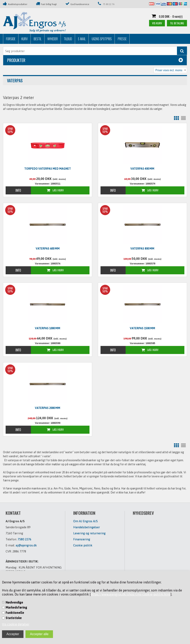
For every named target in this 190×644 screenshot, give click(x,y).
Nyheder (53, 39)
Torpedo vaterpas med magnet (48, 169)
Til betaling (177, 23)
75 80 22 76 (109, 4)
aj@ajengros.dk (26, 545)
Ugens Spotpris (102, 39)
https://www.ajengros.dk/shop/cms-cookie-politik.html (131, 594)
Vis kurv (157, 23)
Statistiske (14, 618)
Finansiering (82, 539)
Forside (11, 39)
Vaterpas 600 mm (48, 249)
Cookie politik (83, 545)
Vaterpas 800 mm (142, 249)
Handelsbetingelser (87, 527)
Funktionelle (15, 613)
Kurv (25, 39)
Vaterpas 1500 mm (142, 328)
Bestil (38, 39)
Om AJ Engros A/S (85, 521)
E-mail (82, 39)
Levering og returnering (89, 533)
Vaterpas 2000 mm (48, 408)
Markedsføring (16, 607)
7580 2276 (24, 539)
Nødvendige (14, 602)
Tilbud (68, 39)
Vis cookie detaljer (16, 624)
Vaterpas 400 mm (142, 169)
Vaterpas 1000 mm (48, 328)
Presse (122, 39)
